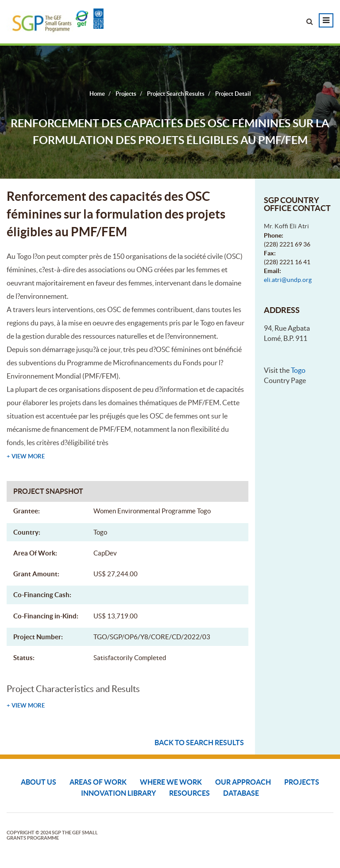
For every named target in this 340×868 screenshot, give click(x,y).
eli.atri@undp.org (288, 280)
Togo (298, 370)
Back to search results (199, 743)
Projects (302, 782)
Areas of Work (98, 782)
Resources (189, 793)
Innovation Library (118, 793)
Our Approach (243, 782)
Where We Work (171, 782)
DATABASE (241, 793)
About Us (39, 782)
